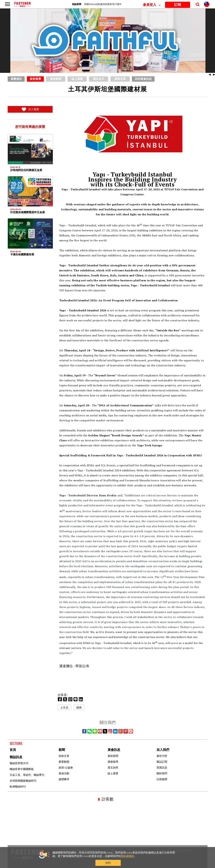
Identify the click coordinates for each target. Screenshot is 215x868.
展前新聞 (113, 756)
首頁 (13, 750)
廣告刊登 (162, 756)
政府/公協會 (66, 767)
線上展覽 (113, 773)
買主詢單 (113, 767)
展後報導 (113, 762)
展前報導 (35, 79)
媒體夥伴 (64, 779)
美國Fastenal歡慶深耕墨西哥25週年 (103, 4)
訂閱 (178, 5)
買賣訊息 (162, 767)
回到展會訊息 (143, 79)
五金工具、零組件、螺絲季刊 (27, 775)
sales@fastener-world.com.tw (177, 851)
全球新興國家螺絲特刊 (23, 781)
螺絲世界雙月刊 (19, 763)
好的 (166, 861)
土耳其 (64, 707)
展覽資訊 (16, 79)
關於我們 (162, 773)
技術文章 (64, 756)
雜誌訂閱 (162, 762)
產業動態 (64, 762)
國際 (79, 707)
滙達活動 (64, 773)
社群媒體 (162, 779)
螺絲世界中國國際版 (22, 769)
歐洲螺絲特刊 (18, 786)
